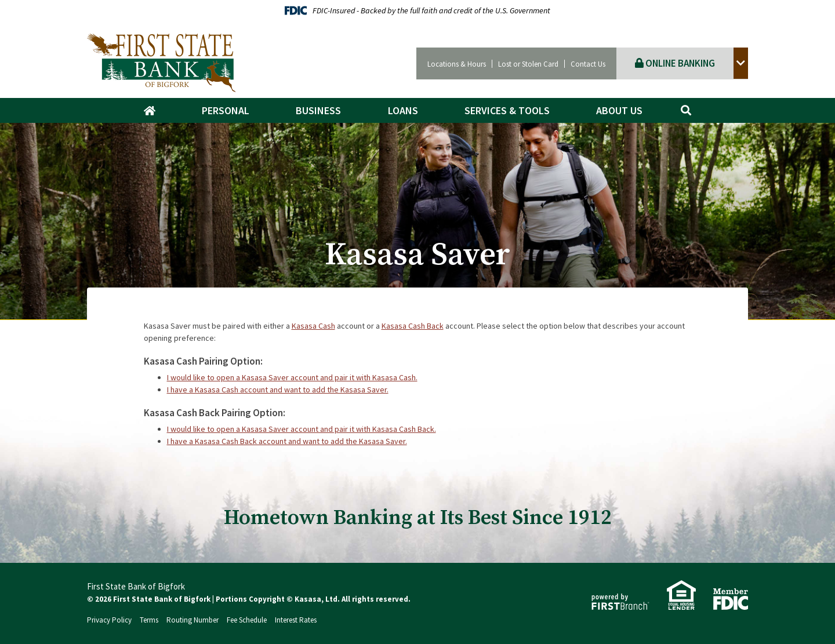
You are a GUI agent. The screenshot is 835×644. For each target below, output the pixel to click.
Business (318, 110)
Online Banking (675, 63)
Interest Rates (296, 620)
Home (155, 111)
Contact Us (588, 64)
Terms (149, 620)
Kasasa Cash (313, 326)
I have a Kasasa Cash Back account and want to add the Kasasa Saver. (287, 441)
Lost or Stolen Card (528, 64)
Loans (403, 110)
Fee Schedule (247, 620)
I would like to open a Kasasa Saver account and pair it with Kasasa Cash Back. (302, 429)
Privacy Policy (109, 620)
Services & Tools (507, 110)
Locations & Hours (457, 64)
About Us (619, 110)
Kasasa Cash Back (413, 326)
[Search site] (686, 110)
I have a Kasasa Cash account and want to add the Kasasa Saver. (278, 390)
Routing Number (193, 620)
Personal (226, 110)
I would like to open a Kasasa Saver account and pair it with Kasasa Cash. (292, 377)
